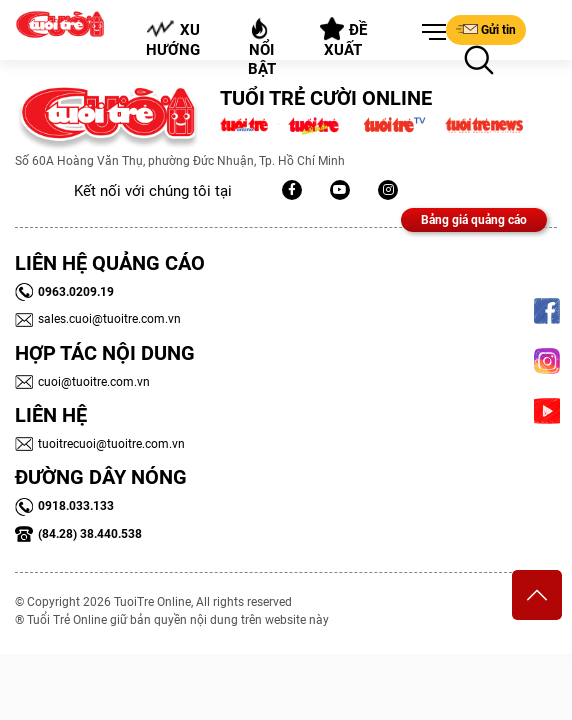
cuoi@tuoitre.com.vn (82, 382)
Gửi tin (486, 29)
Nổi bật (262, 47)
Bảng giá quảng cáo (474, 220)
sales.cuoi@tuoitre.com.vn (98, 319)
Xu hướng (174, 39)
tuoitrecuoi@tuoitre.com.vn (100, 444)
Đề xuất (342, 38)
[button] (430, 33)
